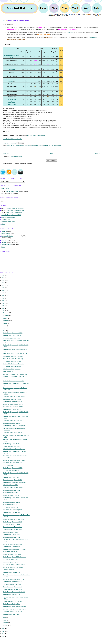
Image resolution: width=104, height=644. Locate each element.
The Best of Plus (6, 219)
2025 (3, 278)
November (6, 316)
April (5, 618)
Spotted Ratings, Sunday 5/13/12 (18, 21)
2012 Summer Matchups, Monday (12, 366)
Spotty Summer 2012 (9, 372)
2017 (3, 298)
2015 (3, 303)
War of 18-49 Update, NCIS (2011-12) (13, 359)
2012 (3, 311)
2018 (3, 296)
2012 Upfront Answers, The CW (11, 470)
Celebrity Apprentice (12, 145)
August (5, 323)
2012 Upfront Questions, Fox (10, 559)
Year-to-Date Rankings (12, 192)
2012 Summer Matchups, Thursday (12, 399)
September (6, 321)
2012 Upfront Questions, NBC (11, 562)
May (5, 331)
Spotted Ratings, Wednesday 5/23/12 (13, 402)
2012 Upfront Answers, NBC (10, 507)
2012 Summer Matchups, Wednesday (13, 356)
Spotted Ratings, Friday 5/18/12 (11, 444)
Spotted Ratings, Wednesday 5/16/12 (13, 468)
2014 (3, 306)
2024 (3, 280)
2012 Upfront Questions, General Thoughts (14, 565)
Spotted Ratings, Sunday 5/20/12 (12, 423)
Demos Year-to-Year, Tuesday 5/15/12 (13, 463)
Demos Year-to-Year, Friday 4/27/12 (12, 612)
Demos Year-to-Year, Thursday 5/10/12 (13, 510)
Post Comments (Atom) (16, 157)
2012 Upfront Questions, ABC (11, 552)
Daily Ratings (5, 189)
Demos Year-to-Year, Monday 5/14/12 (13, 488)
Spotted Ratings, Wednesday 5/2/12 (12, 582)
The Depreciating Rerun (9, 570)
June (5, 328)
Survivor (51, 145)
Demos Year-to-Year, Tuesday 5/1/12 (13, 587)
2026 (3, 275)
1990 (3, 636)
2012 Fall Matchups (8, 465)
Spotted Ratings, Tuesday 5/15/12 (12, 477)
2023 (3, 283)
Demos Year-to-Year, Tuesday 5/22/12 (13, 404)
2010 (3, 631)
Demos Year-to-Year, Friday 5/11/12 (12, 495)
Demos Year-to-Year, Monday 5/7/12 (12, 530)
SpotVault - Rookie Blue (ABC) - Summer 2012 (15, 374)
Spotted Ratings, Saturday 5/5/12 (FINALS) (14, 549)
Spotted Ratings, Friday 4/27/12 (11, 614)
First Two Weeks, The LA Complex (12, 584)
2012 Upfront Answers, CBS (10, 485)
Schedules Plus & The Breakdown (15, 208)
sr (42, 145)
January (6, 625)
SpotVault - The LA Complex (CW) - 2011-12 (15, 609)
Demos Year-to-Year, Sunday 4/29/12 (13, 601)
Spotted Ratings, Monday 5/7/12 (11, 537)
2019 (3, 293)
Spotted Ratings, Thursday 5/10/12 (12, 512)
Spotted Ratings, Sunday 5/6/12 (11, 547)
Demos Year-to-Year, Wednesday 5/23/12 (14, 397)
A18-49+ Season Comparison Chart (15, 210)
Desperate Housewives (24, 145)
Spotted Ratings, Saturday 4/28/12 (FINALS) (15, 607)
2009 (3, 634)
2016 (3, 301)
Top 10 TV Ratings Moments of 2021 (11, 215)
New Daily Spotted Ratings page (36, 135)
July (4, 326)
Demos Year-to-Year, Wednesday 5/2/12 (13, 579)
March (5, 620)
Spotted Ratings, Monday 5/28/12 (12, 338)
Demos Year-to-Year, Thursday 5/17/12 (13, 446)
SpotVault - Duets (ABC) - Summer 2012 (14, 381)
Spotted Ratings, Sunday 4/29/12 (12, 604)
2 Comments (13, 144)
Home (52, 154)
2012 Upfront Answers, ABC (10, 493)
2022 (3, 285)
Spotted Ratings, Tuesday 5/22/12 (12, 409)
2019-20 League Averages (8, 217)
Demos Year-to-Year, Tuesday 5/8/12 (13, 527)
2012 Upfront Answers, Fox (10, 505)
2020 (3, 290)
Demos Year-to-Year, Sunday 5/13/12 (13, 480)
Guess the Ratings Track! (8, 222)
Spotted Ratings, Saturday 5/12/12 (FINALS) (15, 482)
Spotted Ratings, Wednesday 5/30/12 (13, 333)
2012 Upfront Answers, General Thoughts (14, 449)
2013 (3, 308)
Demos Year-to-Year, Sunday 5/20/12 (13, 421)
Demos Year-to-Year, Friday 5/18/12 (12, 433)
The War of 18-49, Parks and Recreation (14, 364)
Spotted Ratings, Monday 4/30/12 (12, 594)
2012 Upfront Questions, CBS (11, 532)
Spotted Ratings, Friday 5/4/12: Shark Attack (15, 557)
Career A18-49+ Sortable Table (14, 213)
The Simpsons (57, 145)
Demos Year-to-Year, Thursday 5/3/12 (13, 567)
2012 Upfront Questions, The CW (12, 524)
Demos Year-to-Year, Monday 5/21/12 (13, 407)
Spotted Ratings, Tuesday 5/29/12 (12, 336)
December (6, 313)
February (6, 623)
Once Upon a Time (36, 145)
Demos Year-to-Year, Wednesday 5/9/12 (13, 519)
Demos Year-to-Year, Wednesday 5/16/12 (14, 460)
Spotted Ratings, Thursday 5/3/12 (12, 572)
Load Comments (51, 161)
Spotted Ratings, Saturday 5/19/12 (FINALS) (15, 426)
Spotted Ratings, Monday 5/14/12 (12, 490)
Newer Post (6, 154)
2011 (3, 629)
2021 (3, 288)
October (6, 318)
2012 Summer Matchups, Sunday (12, 369)
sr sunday (46, 145)
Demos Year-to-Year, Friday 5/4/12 (12, 554)
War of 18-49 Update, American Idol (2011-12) (15, 354)
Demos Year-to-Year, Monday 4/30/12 (13, 589)
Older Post (97, 154)
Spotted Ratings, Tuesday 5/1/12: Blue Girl (14, 592)
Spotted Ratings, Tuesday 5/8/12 (12, 535)
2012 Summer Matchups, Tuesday (12, 361)
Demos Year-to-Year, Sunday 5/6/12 (12, 544)
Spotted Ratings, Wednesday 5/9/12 (12, 522)
